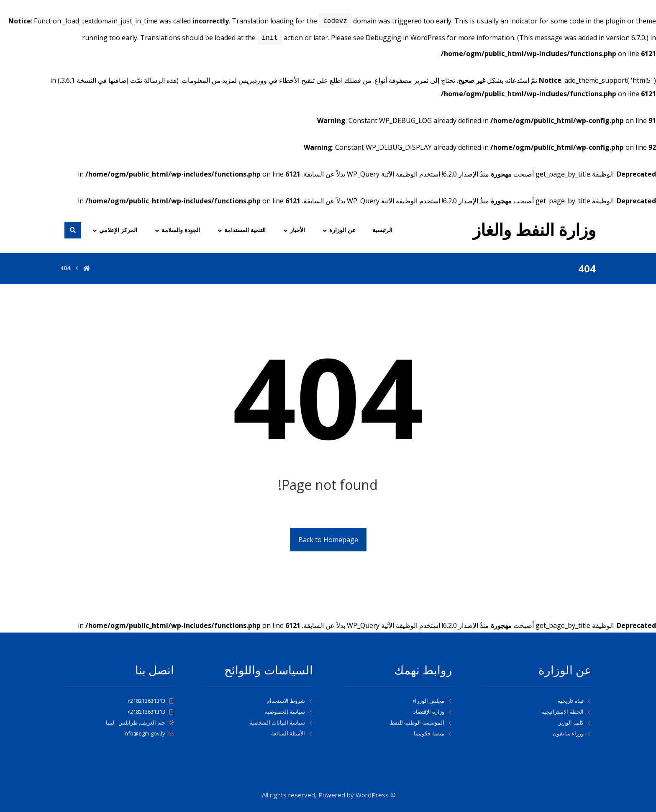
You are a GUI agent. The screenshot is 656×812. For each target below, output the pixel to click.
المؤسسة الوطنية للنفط (421, 722)
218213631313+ (151, 701)
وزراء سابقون (572, 733)
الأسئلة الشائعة (292, 733)
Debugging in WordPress (405, 38)
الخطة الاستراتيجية (566, 712)
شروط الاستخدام (290, 701)
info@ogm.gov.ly (149, 733)
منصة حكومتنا (433, 733)
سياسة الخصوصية (289, 712)
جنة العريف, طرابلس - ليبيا (140, 722)
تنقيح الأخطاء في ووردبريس (277, 80)
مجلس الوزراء (432, 701)
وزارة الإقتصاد (433, 712)
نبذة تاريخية (575, 701)
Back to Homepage (328, 540)
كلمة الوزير (575, 722)
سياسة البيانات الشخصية (281, 722)
